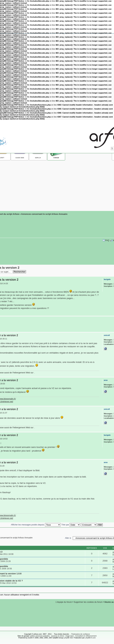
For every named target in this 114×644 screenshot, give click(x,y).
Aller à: (68, 538)
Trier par (71, 525)
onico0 (107, 335)
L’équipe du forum (64, 602)
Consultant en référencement (86, 636)
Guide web (20, 158)
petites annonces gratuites (40, 636)
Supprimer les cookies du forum (88, 602)
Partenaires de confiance (81, 634)
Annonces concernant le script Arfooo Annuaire (44, 214)
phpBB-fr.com (91, 638)
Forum (56, 158)
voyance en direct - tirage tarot (62, 636)
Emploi (38, 158)
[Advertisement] (56, 324)
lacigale (107, 279)
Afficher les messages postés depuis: (36, 525)
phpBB (30, 638)
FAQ (107, 240)
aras (106, 380)
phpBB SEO (69, 638)
